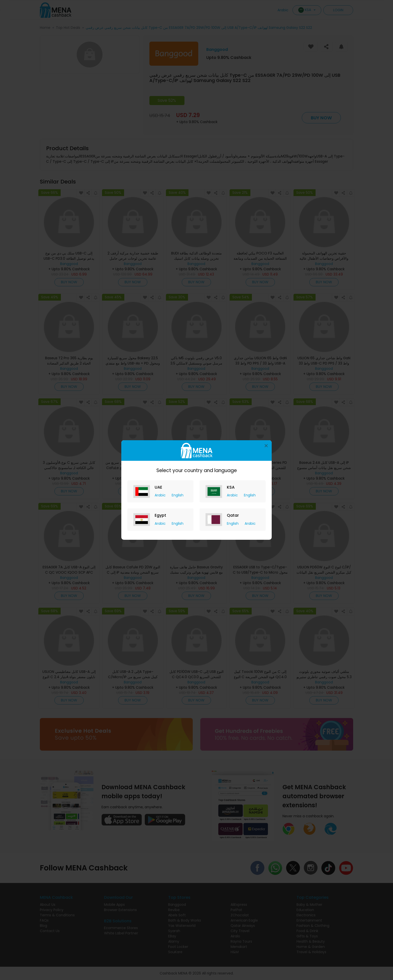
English (178, 495)
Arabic (161, 495)
